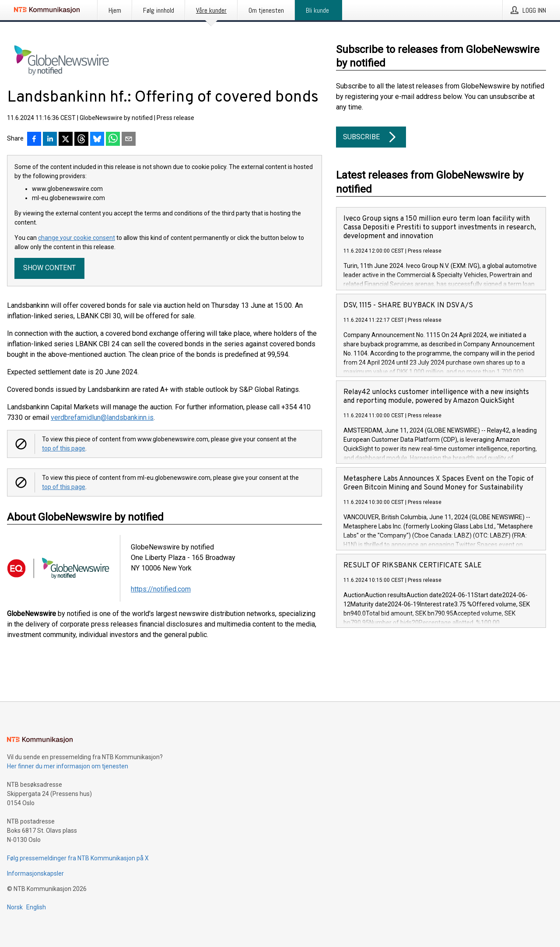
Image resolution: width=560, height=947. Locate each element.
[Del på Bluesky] (97, 140)
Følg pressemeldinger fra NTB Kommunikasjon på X (78, 858)
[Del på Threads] (81, 140)
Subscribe (371, 137)
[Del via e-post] (129, 140)
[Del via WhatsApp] (113, 140)
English (36, 907)
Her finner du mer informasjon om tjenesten (68, 766)
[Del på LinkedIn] (50, 140)
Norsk (15, 907)
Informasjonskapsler (35, 873)
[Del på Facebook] (34, 140)
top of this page (64, 448)
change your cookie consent (77, 238)
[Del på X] (66, 140)
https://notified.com (161, 589)
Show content (49, 268)
